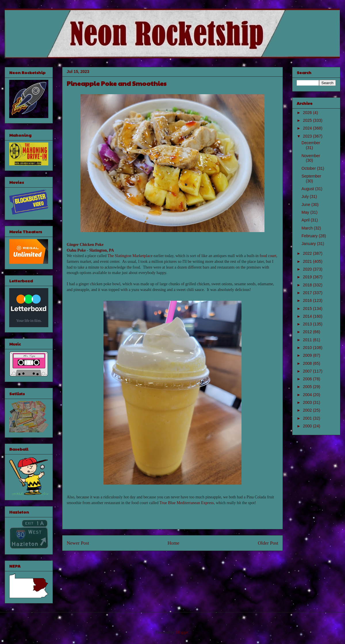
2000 (308, 426)
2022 (308, 253)
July (306, 196)
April (306, 220)
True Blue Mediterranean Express (187, 503)
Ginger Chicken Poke (85, 245)
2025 (308, 120)
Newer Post (78, 543)
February (310, 236)
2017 (308, 293)
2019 (308, 277)
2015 (308, 308)
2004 (308, 395)
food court (268, 256)
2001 (308, 418)
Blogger (182, 632)
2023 (308, 136)
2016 (308, 300)
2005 (308, 387)
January (309, 244)
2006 (308, 379)
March (308, 228)
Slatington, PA (101, 250)
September (311, 176)
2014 (308, 316)
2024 (308, 128)
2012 (308, 332)
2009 (308, 355)
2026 (308, 113)
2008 (308, 363)
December (311, 143)
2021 (308, 261)
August (308, 189)
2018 (308, 285)
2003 (308, 402)
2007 (308, 371)
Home (174, 543)
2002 (308, 410)
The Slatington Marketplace (130, 256)
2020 (308, 269)
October (309, 168)
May (306, 212)
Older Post (268, 543)
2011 (308, 340)
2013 (308, 324)
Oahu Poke (76, 250)
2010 (308, 348)
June (306, 205)
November (311, 156)
